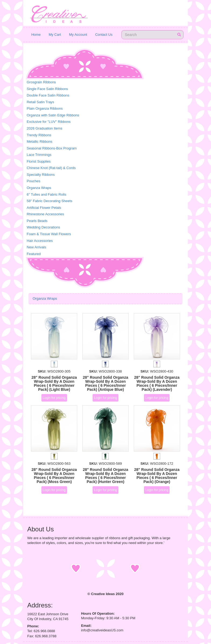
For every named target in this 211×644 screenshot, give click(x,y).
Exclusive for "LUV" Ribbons (49, 122)
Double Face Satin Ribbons (48, 95)
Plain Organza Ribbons (45, 108)
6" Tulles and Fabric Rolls (46, 194)
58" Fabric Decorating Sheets (49, 201)
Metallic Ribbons (39, 142)
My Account (78, 35)
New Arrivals (36, 247)
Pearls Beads (37, 221)
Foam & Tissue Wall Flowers (49, 234)
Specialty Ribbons (41, 175)
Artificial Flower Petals (44, 208)
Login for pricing (54, 398)
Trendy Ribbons (39, 135)
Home (36, 35)
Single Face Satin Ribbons (47, 89)
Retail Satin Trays (40, 102)
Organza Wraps (39, 188)
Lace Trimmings (39, 155)
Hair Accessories (40, 241)
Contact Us (104, 35)
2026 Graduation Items (44, 128)
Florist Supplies (39, 161)
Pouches (34, 181)
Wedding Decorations (43, 227)
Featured (34, 254)
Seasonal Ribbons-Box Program (52, 148)
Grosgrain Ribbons (41, 82)
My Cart (55, 35)
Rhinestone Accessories (45, 214)
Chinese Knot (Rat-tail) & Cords (51, 168)
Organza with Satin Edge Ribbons (53, 115)
